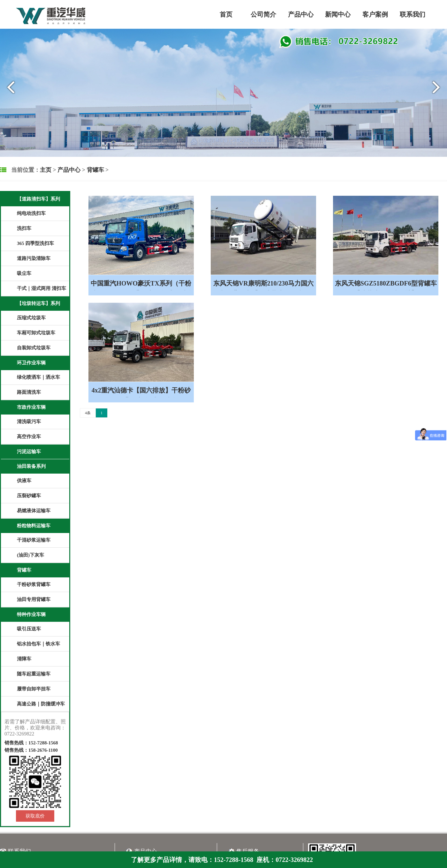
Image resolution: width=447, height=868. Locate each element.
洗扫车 (24, 228)
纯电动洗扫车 (31, 213)
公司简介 (263, 14)
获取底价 (35, 816)
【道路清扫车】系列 (38, 199)
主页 (46, 170)
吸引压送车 (29, 629)
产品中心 (301, 14)
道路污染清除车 (34, 258)
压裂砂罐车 (29, 496)
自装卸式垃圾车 (34, 348)
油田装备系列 (31, 466)
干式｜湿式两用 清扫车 (42, 288)
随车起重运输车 (34, 674)
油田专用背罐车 (34, 599)
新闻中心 (338, 14)
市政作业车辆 (31, 407)
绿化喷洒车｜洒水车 (38, 377)
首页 (226, 14)
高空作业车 (29, 437)
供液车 (24, 481)
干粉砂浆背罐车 (34, 584)
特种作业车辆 (31, 614)
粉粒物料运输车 (34, 526)
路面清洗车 (29, 392)
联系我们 (413, 14)
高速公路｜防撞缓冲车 (41, 704)
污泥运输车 (29, 452)
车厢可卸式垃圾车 (36, 333)
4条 (88, 413)
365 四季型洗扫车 (35, 243)
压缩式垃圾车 (31, 318)
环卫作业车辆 (31, 363)
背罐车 (95, 170)
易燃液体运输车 (34, 511)
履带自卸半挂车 (34, 689)
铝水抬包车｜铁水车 (38, 644)
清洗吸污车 (29, 422)
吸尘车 (24, 273)
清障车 (24, 659)
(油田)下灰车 (30, 555)
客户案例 (375, 14)
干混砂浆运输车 (34, 540)
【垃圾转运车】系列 (38, 303)
